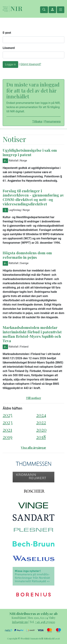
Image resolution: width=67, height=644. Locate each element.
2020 (41, 429)
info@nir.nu (20, 622)
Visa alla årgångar (33, 448)
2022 (41, 422)
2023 (8, 422)
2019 (7, 437)
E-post (7, 33)
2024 (41, 415)
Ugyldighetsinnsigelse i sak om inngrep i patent (30, 152)
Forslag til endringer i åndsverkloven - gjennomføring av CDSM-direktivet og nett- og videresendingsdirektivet (33, 197)
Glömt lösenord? (31, 64)
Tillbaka (37, 121)
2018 (41, 437)
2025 (7, 415)
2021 (7, 429)
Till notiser (34, 398)
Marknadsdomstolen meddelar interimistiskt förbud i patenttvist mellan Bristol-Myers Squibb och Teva (32, 334)
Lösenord (9, 48)
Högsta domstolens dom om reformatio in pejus (27, 255)
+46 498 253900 (45, 622)
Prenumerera (52, 121)
